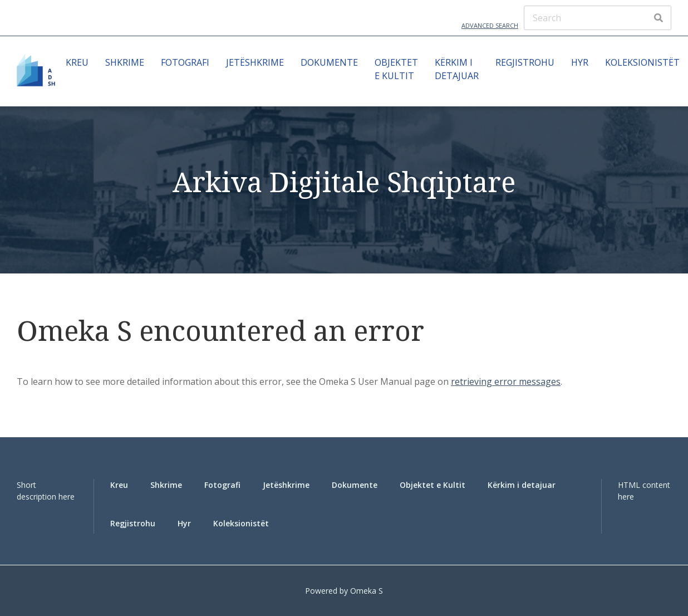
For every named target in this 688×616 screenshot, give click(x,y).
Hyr (580, 62)
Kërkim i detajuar (457, 69)
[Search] (598, 18)
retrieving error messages (506, 382)
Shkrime (125, 62)
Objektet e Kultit (396, 69)
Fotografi (185, 62)
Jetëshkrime (255, 62)
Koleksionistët (642, 62)
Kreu (77, 62)
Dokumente (329, 62)
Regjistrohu (525, 62)
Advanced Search (490, 25)
